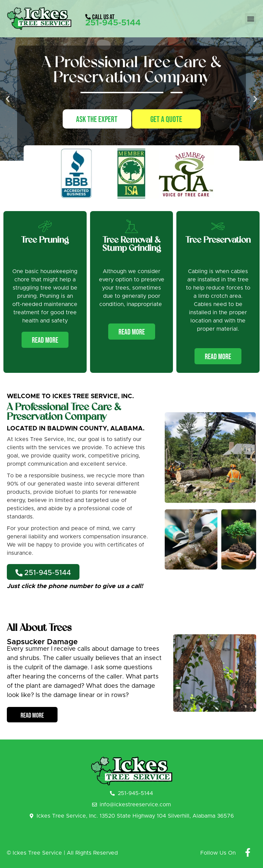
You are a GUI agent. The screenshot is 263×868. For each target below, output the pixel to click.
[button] (251, 19)
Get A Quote (166, 119)
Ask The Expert (97, 119)
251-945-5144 (113, 23)
